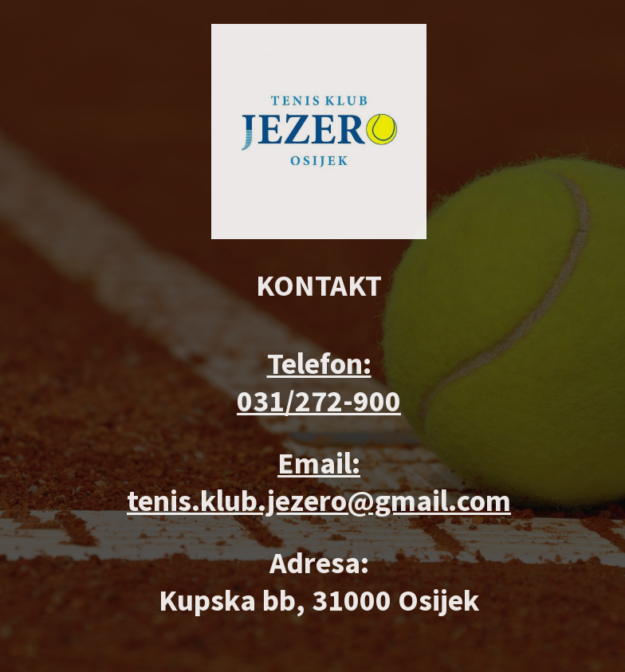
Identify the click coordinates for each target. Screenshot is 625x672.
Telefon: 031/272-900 (319, 382)
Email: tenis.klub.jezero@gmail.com (319, 481)
